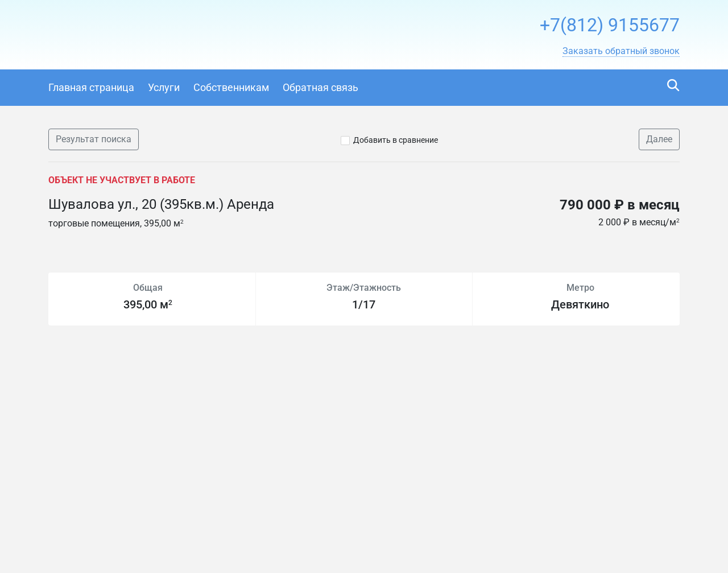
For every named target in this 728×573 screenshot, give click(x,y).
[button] (621, 51)
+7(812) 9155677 (610, 25)
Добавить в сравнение (396, 140)
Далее (659, 139)
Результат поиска (94, 139)
